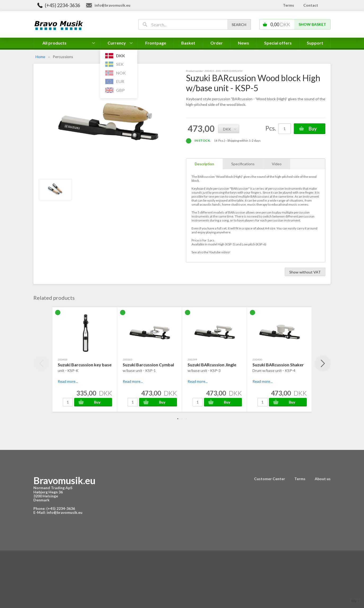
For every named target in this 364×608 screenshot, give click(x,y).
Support (315, 43)
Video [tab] (277, 164)
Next (323, 363)
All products (54, 43)
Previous (41, 363)
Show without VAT (305, 272)
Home (40, 57)
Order (217, 43)
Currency (119, 44)
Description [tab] (204, 164)
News (243, 43)
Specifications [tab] (243, 164)
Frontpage (156, 43)
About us (323, 479)
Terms (288, 5)
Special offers (278, 43)
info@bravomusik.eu (112, 5)
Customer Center (270, 479)
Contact (311, 5)
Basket (188, 43)
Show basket (312, 24)
